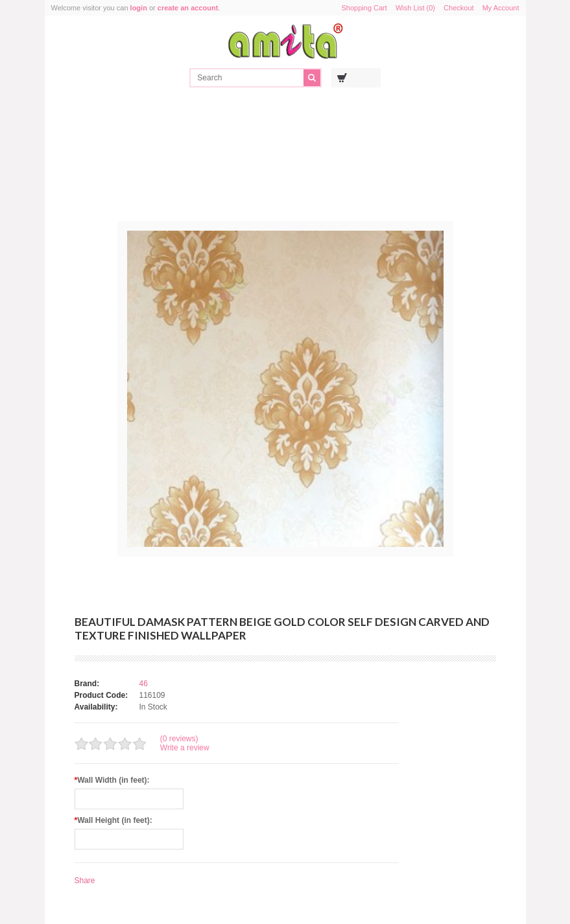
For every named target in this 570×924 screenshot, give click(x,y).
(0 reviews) (179, 739)
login (139, 8)
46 (144, 684)
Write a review (185, 748)
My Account (501, 8)
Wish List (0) (415, 8)
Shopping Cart (364, 8)
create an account (188, 8)
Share (85, 881)
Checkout (458, 8)
